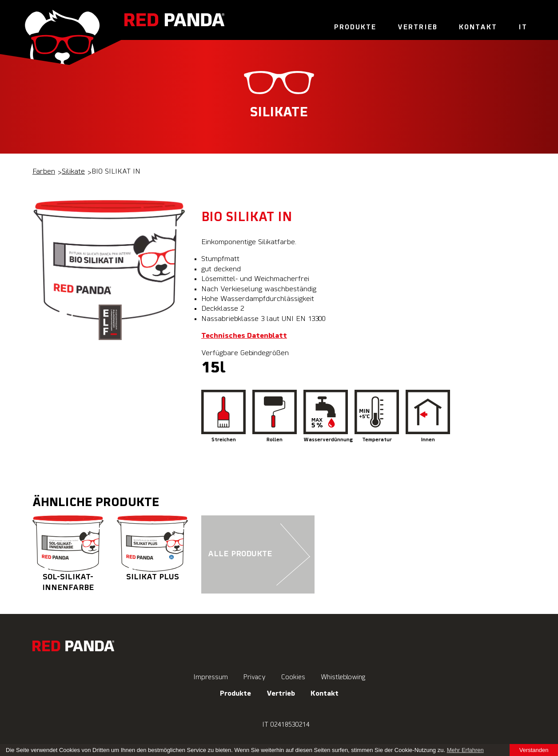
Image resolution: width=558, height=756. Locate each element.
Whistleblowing (343, 677)
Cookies (293, 677)
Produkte (355, 28)
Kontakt (478, 28)
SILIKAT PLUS (152, 548)
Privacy (255, 677)
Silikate (73, 172)
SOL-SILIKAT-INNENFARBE (68, 554)
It (523, 28)
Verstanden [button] (534, 750)
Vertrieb (418, 28)
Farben (44, 172)
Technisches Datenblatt (244, 336)
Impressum (211, 677)
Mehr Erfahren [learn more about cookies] (465, 750)
